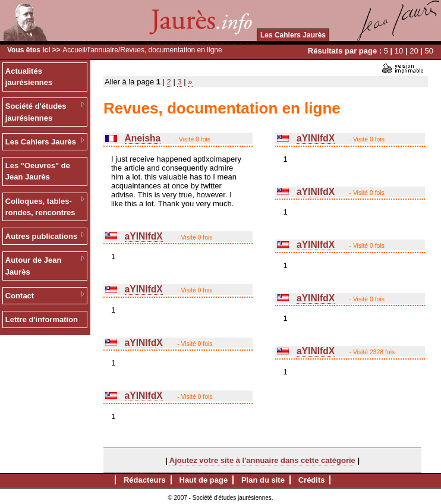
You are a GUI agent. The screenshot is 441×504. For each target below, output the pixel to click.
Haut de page (204, 480)
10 (399, 51)
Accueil (74, 50)
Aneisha (143, 138)
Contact (20, 296)
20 (414, 51)
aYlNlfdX (144, 236)
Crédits (312, 480)
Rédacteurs (145, 480)
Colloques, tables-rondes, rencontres (40, 207)
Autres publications (41, 236)
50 (429, 51)
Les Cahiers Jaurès (293, 35)
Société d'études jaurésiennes (36, 112)
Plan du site (263, 480)
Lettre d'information (42, 319)
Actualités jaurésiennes (29, 77)
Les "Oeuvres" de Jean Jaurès (38, 171)
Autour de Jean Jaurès (34, 266)
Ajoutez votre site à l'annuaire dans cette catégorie (262, 460)
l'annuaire (103, 50)
